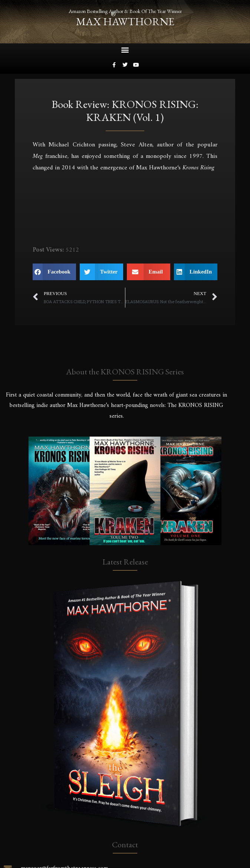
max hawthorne (125, 21)
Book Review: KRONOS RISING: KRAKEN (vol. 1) (125, 112)
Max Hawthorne (157, 168)
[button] (125, 50)
